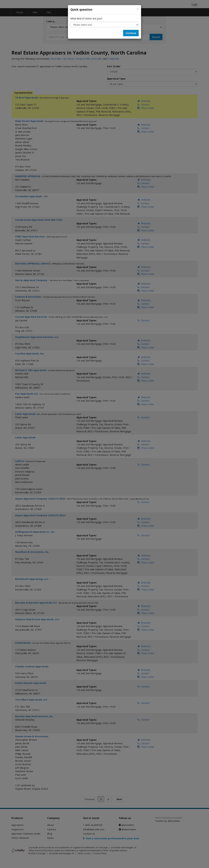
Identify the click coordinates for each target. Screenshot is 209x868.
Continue (131, 33)
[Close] (138, 9)
